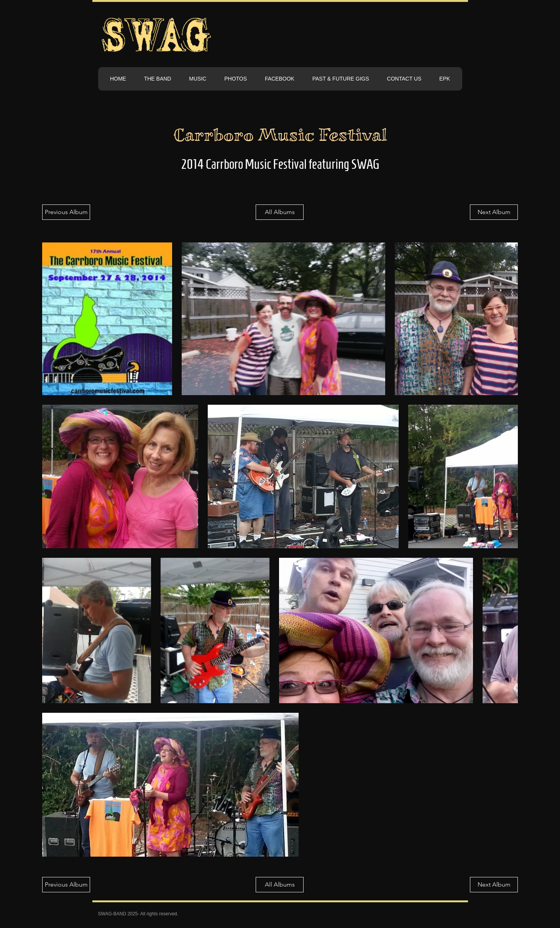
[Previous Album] (66, 212)
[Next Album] (494, 212)
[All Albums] (280, 212)
